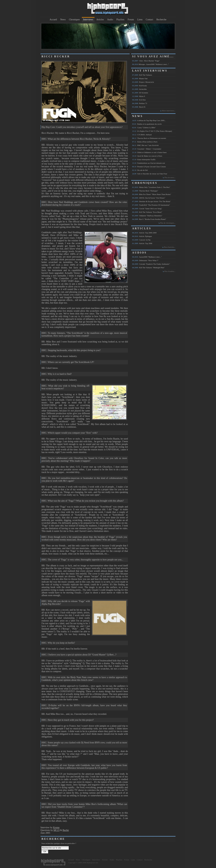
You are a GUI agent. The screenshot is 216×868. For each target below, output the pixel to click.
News (63, 20)
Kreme (56, 828)
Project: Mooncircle (143, 82)
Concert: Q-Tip (141, 240)
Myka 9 (138, 96)
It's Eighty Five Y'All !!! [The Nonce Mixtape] (152, 131)
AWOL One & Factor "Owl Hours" (149, 198)
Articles (100, 20)
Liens (140, 20)
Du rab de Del (140, 170)
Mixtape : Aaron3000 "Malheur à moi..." (151, 64)
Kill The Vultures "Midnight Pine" (148, 268)
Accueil (53, 20)
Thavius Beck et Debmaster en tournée (149, 138)
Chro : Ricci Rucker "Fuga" (146, 61)
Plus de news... (170, 177)
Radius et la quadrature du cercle (147, 124)
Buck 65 (139, 107)
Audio (110, 20)
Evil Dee (139, 100)
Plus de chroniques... (168, 223)
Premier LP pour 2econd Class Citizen (149, 167)
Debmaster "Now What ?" (145, 260)
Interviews (88, 20)
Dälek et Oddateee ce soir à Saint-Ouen (149, 152)
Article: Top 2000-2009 (144, 233)
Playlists (120, 20)
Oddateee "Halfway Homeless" (147, 216)
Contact (150, 20)
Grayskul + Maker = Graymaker (147, 149)
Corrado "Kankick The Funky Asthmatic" (151, 264)
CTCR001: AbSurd (142, 135)
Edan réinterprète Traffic (144, 159)
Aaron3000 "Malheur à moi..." (147, 257)
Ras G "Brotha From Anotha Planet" (149, 219)
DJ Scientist (140, 93)
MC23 (57, 830)
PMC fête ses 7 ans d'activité (145, 145)
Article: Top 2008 (142, 243)
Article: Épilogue (142, 236)
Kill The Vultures (142, 75)
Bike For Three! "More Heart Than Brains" (152, 194)
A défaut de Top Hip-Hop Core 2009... (149, 120)
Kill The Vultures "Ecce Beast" (147, 212)
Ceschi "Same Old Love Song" (147, 209)
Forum (131, 20)
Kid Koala (139, 86)
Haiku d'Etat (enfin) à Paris (145, 142)
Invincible (139, 89)
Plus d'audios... (170, 271)
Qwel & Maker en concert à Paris (147, 156)
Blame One (140, 78)
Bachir (66, 830)
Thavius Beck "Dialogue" (145, 191)
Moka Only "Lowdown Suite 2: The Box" (151, 187)
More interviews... (169, 111)
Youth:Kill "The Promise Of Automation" (151, 205)
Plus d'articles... (170, 247)
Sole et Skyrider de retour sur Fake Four (150, 174)
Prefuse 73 (140, 103)
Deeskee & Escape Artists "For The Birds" (151, 201)
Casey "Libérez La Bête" (144, 128)
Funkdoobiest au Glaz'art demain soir (149, 163)
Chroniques (74, 20)
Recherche (161, 20)
